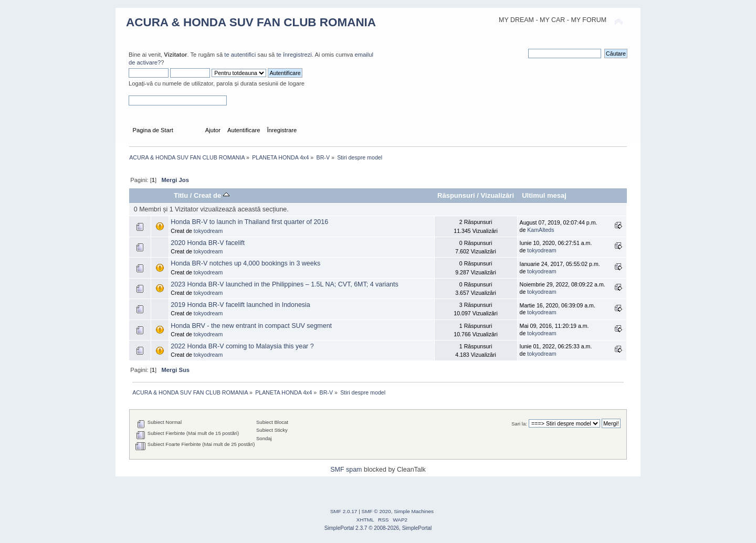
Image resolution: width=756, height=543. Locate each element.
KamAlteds (540, 230)
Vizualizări (498, 195)
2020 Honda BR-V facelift (208, 243)
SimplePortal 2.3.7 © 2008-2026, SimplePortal (378, 528)
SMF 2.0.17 (344, 511)
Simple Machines (414, 511)
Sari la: (519, 424)
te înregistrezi (294, 55)
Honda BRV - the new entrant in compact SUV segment (251, 326)
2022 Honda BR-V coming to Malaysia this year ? (242, 346)
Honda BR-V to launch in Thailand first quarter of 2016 (249, 222)
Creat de (212, 195)
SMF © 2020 (376, 511)
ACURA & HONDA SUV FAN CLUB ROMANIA (251, 22)
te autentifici (240, 55)
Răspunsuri (456, 195)
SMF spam (346, 470)
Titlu (181, 195)
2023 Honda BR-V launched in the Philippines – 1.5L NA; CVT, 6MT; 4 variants (284, 284)
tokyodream (208, 231)
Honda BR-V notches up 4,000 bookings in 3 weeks (245, 263)
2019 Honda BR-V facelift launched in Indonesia (240, 305)
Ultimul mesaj (544, 195)
